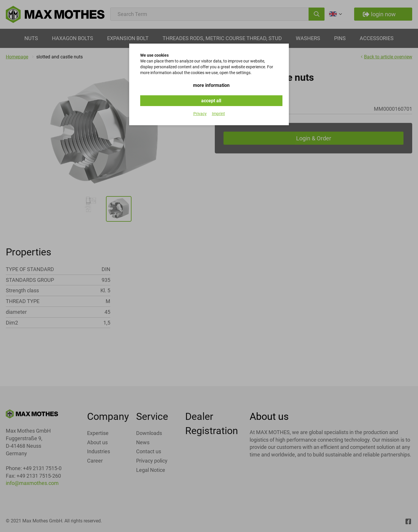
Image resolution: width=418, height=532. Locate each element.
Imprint (218, 114)
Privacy (200, 114)
